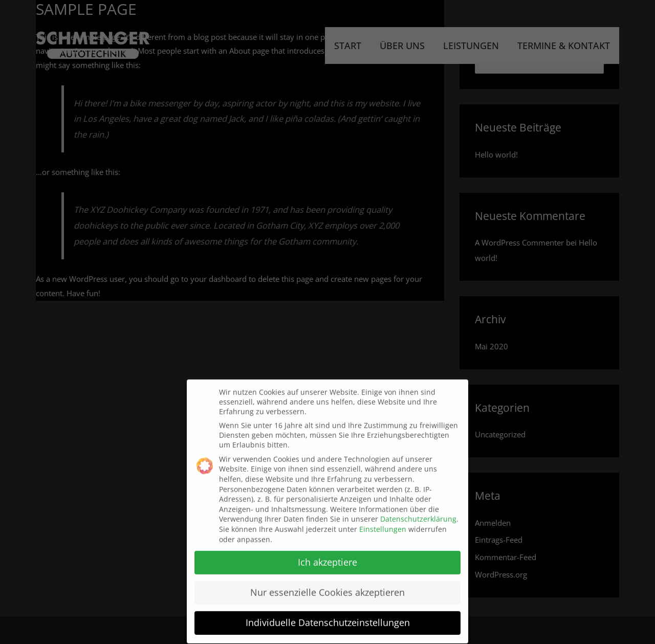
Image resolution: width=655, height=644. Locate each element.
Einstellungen (383, 524)
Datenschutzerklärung (418, 514)
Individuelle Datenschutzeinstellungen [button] (328, 618)
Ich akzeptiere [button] (327, 558)
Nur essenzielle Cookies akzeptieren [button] (327, 588)
